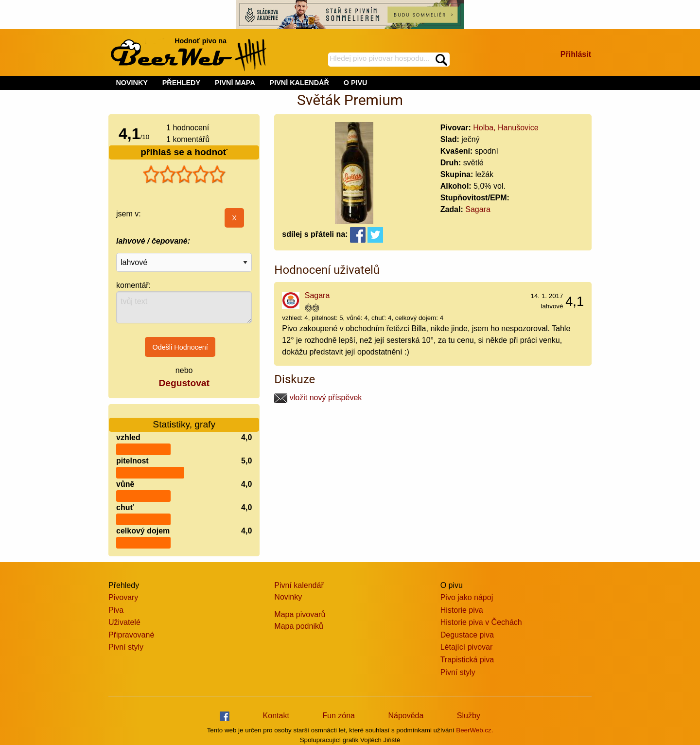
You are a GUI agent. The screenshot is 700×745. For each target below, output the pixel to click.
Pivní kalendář (299, 585)
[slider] (184, 175)
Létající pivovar (467, 647)
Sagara (478, 209)
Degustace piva (467, 635)
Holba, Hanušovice (506, 128)
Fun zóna (339, 716)
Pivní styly (126, 647)
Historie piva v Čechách (481, 622)
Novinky (288, 597)
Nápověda (406, 716)
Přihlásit (576, 54)
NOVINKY (132, 83)
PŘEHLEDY (181, 83)
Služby (469, 716)
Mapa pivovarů (300, 614)
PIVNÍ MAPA (235, 83)
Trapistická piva (467, 660)
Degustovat (184, 383)
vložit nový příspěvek (318, 398)
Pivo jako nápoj (467, 597)
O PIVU (356, 83)
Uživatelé (124, 622)
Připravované (131, 635)
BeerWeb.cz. (474, 730)
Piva (116, 610)
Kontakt (276, 716)
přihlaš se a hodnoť (184, 152)
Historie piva (462, 610)
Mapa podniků (299, 626)
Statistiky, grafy (184, 418)
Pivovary (123, 597)
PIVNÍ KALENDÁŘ (299, 83)
